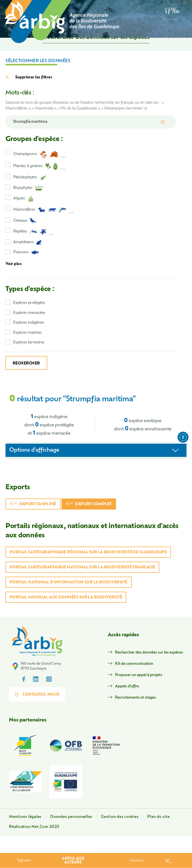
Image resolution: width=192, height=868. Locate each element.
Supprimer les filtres (29, 77)
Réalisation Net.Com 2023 (34, 827)
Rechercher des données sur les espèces (149, 653)
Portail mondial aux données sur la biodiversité (66, 598)
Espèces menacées (29, 313)
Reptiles (33, 232)
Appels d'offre (127, 687)
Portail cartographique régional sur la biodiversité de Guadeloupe (88, 552)
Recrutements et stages (135, 698)
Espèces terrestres (29, 343)
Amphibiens (27, 243)
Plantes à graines (39, 166)
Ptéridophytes (30, 178)
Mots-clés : (20, 93)
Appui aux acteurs (73, 861)
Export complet (89, 504)
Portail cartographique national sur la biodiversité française (82, 568)
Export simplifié (33, 504)
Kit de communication (134, 664)
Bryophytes (28, 188)
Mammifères (44, 210)
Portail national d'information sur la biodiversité (69, 583)
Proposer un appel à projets (139, 675)
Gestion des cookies (120, 817)
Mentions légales (25, 817)
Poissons (26, 253)
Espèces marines (27, 333)
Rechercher (26, 364)
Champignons (39, 154)
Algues (23, 199)
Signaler (24, 861)
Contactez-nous (37, 694)
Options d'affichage (34, 450)
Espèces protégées (29, 303)
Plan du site (158, 817)
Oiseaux (25, 221)
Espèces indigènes (29, 323)
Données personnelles (71, 817)
